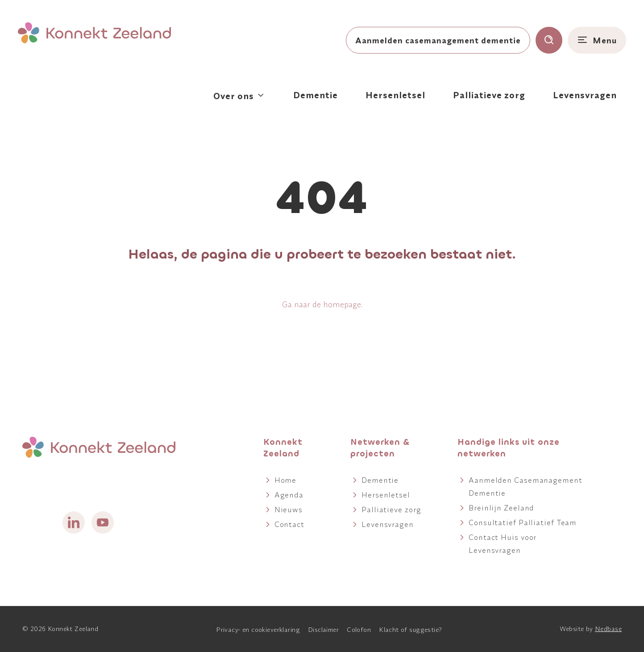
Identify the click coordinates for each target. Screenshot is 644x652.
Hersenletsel (395, 95)
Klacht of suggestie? (410, 630)
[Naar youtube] (103, 522)
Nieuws (289, 509)
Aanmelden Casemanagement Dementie (526, 486)
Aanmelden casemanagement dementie (438, 40)
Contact (289, 524)
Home (286, 480)
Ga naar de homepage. (322, 304)
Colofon (359, 630)
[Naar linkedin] (74, 522)
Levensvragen (585, 95)
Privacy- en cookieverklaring (258, 630)
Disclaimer (323, 630)
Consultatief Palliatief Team (523, 522)
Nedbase (608, 629)
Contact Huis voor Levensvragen (503, 543)
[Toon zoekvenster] (549, 40)
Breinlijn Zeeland (501, 508)
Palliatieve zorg (489, 95)
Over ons (234, 96)
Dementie (316, 95)
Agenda (289, 495)
